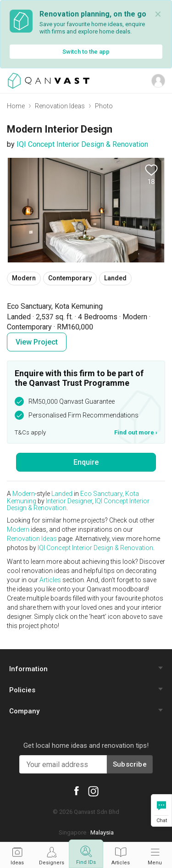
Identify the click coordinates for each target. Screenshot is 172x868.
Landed (62, 494)
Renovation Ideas (60, 106)
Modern (24, 494)
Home (16, 106)
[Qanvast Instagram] (93, 791)
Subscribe (130, 764)
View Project (37, 342)
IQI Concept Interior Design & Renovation (82, 144)
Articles (50, 580)
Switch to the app (86, 52)
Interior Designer (69, 501)
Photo (104, 106)
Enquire (86, 462)
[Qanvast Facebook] (76, 790)
